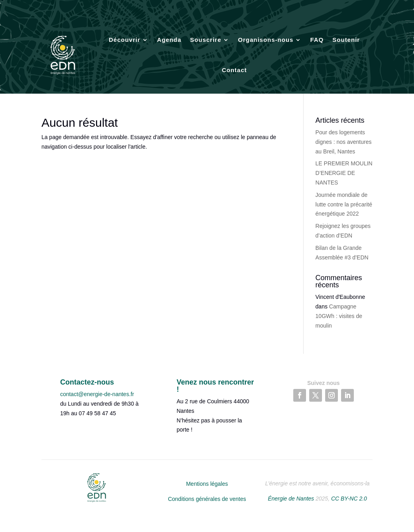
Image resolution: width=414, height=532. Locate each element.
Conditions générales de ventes (207, 499)
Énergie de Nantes (291, 499)
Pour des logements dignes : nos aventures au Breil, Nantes (344, 142)
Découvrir (125, 40)
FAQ (317, 40)
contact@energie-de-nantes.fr (97, 394)
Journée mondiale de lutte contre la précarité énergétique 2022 (344, 204)
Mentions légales (207, 484)
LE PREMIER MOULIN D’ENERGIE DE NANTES (344, 173)
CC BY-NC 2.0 (349, 499)
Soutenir (346, 40)
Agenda (169, 40)
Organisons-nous (266, 40)
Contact (234, 70)
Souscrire (206, 40)
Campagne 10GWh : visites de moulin (339, 316)
